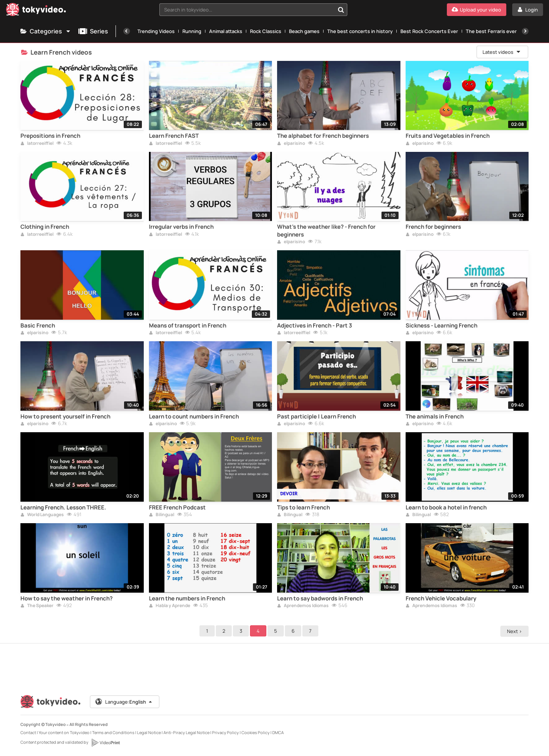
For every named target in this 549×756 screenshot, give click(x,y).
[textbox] (247, 10)
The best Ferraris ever (491, 31)
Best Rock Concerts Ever (429, 31)
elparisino (291, 144)
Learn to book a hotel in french (446, 508)
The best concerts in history (360, 31)
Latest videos (502, 52)
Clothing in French (45, 227)
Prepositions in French (50, 136)
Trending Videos (156, 31)
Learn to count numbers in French (194, 417)
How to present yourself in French (65, 417)
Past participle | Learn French (316, 417)
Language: (124, 702)
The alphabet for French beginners (323, 136)
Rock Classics (266, 31)
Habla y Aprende (170, 606)
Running (192, 31)
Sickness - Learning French (441, 326)
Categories (46, 31)
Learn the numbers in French (187, 599)
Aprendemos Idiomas (303, 606)
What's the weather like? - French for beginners (326, 231)
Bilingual (162, 515)
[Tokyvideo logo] (36, 11)
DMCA (278, 732)
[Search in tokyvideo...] (341, 10)
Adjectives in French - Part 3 (315, 326)
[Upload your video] (477, 10)
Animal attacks (226, 31)
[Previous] (127, 31)
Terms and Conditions (113, 732)
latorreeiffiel (37, 144)
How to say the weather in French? (66, 599)
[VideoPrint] (105, 743)
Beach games (304, 31)
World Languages (42, 515)
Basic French (38, 326)
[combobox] (253, 10)
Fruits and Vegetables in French (448, 136)
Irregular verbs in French (181, 227)
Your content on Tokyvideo (64, 732)
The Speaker (37, 606)
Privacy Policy (225, 732)
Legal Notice (149, 732)
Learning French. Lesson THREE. (63, 508)
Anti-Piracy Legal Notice (186, 732)
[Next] (525, 31)
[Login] (528, 10)
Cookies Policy (256, 732)
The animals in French (435, 417)
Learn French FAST (174, 136)
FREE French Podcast (177, 508)
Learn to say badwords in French (320, 599)
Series (93, 31)
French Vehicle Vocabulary (441, 599)
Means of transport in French (188, 326)
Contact (28, 732)
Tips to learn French (303, 508)
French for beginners (433, 227)
